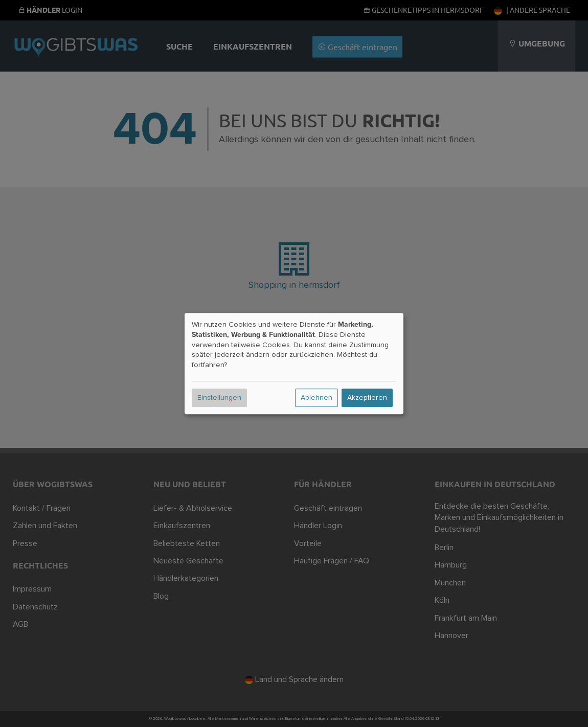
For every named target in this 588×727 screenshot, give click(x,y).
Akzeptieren (367, 398)
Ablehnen (316, 398)
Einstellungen (219, 398)
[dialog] (294, 363)
